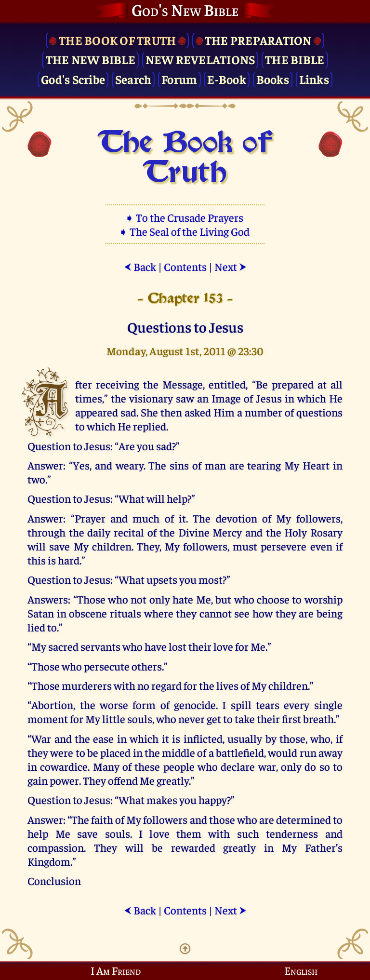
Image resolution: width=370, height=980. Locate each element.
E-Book (227, 79)
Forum (179, 79)
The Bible (295, 59)
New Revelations (200, 59)
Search (133, 79)
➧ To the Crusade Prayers (185, 217)
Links (314, 79)
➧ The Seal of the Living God (185, 231)
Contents (185, 266)
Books (273, 79)
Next (231, 266)
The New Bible (91, 59)
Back (140, 266)
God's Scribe (73, 79)
